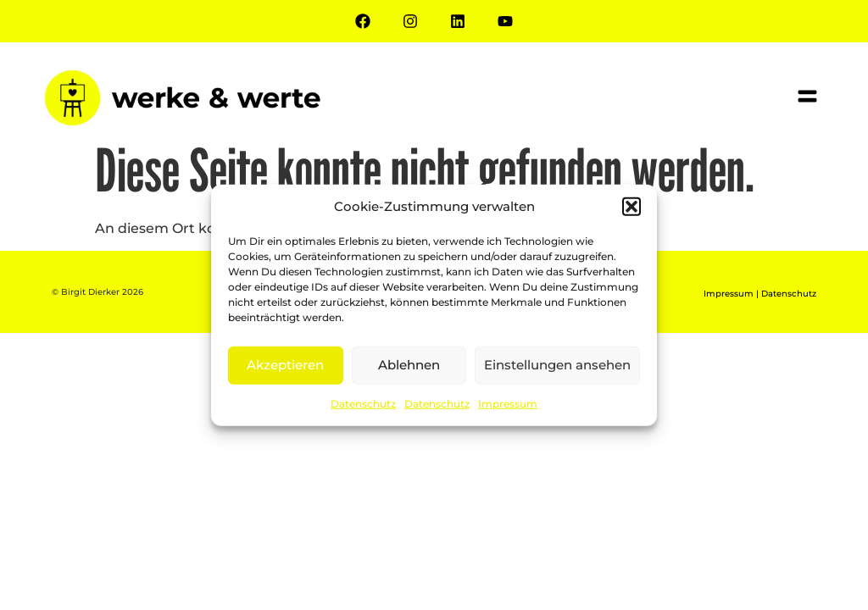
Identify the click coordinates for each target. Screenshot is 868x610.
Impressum (508, 403)
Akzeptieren (285, 365)
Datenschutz (363, 403)
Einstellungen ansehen (557, 365)
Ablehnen (409, 365)
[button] (632, 207)
